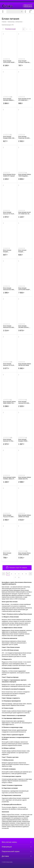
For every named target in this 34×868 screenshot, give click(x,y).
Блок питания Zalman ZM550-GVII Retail (25, 516)
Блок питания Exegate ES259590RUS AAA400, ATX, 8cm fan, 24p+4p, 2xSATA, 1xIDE (9, 251)
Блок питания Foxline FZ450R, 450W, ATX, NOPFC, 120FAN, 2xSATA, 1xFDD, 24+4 (9, 478)
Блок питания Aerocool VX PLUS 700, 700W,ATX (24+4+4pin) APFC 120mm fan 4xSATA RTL (9, 364)
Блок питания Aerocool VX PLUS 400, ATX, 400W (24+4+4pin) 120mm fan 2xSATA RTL (9, 213)
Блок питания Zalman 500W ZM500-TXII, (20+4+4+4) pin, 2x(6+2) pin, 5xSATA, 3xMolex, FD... (9, 402)
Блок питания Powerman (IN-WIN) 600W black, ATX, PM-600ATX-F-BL (24, 137)
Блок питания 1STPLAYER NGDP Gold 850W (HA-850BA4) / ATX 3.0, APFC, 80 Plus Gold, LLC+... (9, 62)
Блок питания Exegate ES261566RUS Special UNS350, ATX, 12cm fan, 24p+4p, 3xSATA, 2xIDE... (8, 554)
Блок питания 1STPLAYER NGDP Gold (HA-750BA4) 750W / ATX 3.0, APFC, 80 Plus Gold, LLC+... (24, 289)
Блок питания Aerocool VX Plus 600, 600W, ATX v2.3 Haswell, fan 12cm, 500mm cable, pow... (9, 440)
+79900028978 (27, 7)
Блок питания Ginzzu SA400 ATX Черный (9, 175)
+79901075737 (27, 5)
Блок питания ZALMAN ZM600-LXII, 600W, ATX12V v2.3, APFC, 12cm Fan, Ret (9, 99)
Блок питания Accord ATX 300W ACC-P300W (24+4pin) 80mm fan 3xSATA (25, 99)
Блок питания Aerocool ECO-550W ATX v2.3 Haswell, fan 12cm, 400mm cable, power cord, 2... (9, 327)
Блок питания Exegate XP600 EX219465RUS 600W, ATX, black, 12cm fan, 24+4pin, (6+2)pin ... (24, 440)
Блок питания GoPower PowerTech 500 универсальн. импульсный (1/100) (24, 62)
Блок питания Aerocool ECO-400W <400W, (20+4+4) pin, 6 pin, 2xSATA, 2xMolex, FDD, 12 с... (9, 289)
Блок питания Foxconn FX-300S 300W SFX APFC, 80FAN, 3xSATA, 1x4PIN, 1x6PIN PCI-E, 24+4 (9, 516)
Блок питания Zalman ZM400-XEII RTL (25, 478)
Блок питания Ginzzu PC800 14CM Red (25, 554)
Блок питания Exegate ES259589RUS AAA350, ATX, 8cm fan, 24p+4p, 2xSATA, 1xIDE (25, 251)
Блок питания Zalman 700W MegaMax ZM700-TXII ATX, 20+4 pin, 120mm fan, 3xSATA (25, 175)
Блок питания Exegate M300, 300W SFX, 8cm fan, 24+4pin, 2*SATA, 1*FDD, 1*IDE (9, 137)
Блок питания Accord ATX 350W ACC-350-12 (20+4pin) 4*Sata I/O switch (25, 213)
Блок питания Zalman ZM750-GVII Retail (25, 364)
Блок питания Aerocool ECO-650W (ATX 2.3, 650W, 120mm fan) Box (24, 402)
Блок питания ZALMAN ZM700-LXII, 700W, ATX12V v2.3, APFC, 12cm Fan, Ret (25, 327)
